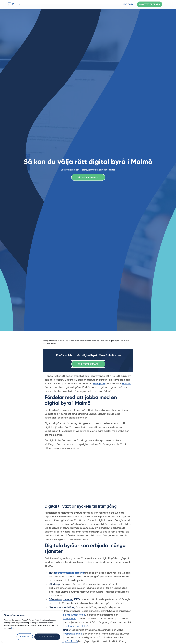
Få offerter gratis (150, 4)
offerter (126, 383)
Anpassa (25, 637)
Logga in (128, 4)
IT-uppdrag (100, 383)
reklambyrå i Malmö (77, 626)
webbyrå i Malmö (68, 641)
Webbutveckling (73, 634)
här (13, 628)
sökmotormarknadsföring (69, 573)
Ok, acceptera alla (47, 637)
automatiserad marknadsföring (67, 615)
